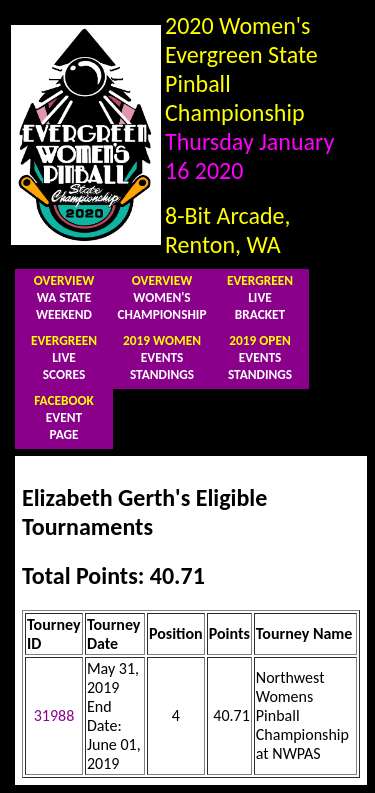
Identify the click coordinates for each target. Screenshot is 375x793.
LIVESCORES (64, 357)
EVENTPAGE (64, 417)
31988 (54, 715)
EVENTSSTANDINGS (162, 357)
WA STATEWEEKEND (64, 297)
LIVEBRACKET (260, 297)
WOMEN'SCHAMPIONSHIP (162, 297)
